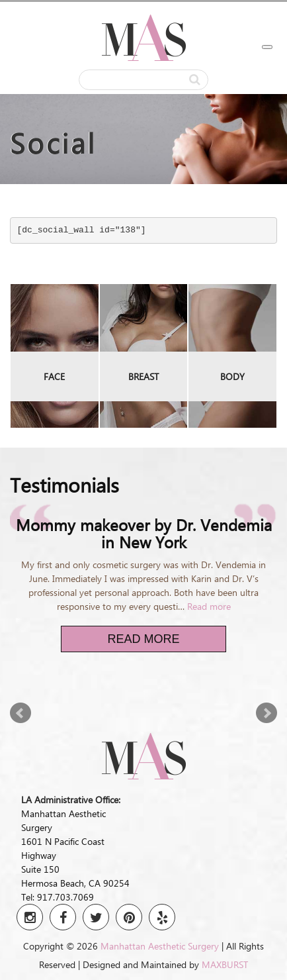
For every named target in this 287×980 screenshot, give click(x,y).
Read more (209, 606)
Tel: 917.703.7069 (58, 897)
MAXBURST (225, 964)
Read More (143, 639)
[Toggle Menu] (267, 47)
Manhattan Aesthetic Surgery (160, 946)
